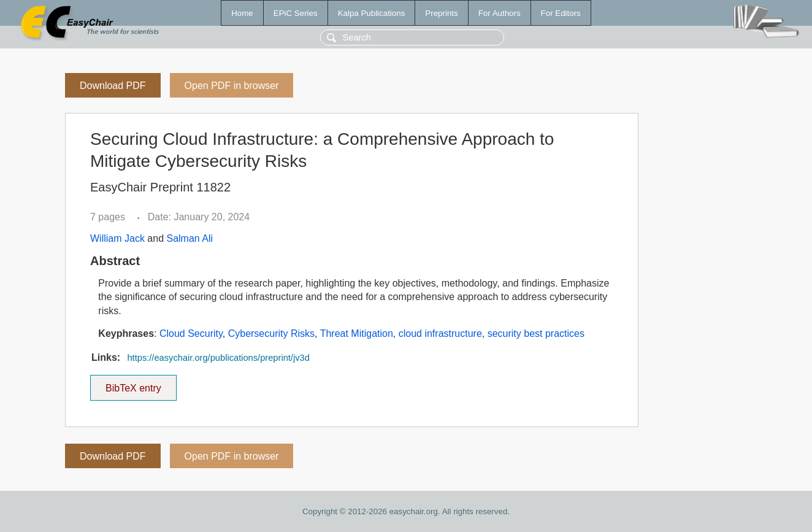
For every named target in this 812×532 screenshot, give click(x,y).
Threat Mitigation (357, 333)
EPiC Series (296, 13)
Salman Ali (190, 238)
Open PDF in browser (232, 86)
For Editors (561, 13)
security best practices (536, 333)
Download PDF (113, 86)
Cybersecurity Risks (271, 333)
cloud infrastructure (440, 333)
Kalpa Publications (372, 13)
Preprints (441, 13)
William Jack (117, 238)
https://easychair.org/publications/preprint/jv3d (218, 358)
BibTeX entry (133, 384)
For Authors (500, 13)
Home (242, 13)
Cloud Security (191, 333)
